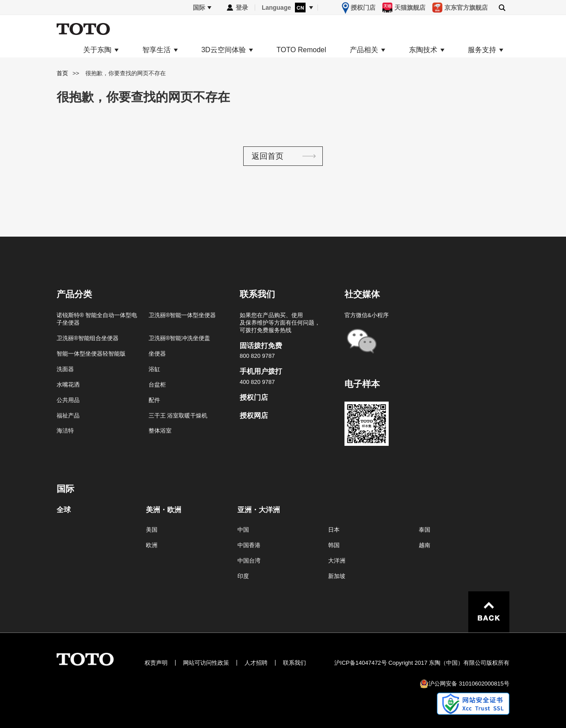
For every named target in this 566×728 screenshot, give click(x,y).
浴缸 (154, 369)
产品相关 (364, 50)
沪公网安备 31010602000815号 (469, 684)
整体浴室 (160, 431)
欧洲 (152, 545)
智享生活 (157, 50)
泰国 (424, 530)
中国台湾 (249, 561)
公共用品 (68, 400)
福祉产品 (68, 416)
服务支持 (482, 50)
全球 (64, 510)
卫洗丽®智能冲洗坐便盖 (180, 338)
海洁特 (65, 431)
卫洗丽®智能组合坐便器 (88, 338)
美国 (152, 530)
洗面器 (65, 369)
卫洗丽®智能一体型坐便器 (182, 315)
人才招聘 (256, 663)
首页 (62, 73)
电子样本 (362, 384)
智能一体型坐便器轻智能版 (91, 354)
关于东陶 (97, 50)
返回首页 (268, 156)
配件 (154, 400)
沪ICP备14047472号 (361, 663)
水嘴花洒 (68, 385)
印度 (243, 576)
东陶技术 (423, 50)
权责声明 (156, 663)
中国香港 (249, 545)
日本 (334, 530)
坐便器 (157, 354)
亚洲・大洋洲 (259, 510)
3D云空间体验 (223, 50)
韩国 (334, 545)
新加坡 (337, 576)
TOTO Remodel (301, 50)
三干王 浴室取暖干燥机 (178, 416)
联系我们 (294, 663)
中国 (243, 530)
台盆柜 (157, 385)
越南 (424, 545)
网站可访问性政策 (206, 663)
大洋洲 (337, 561)
